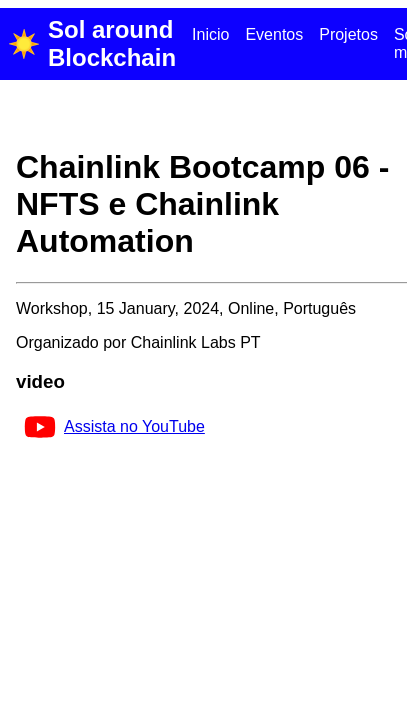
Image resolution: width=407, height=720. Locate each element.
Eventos (274, 34)
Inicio (210, 34)
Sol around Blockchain (92, 43)
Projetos (348, 34)
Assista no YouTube (114, 426)
